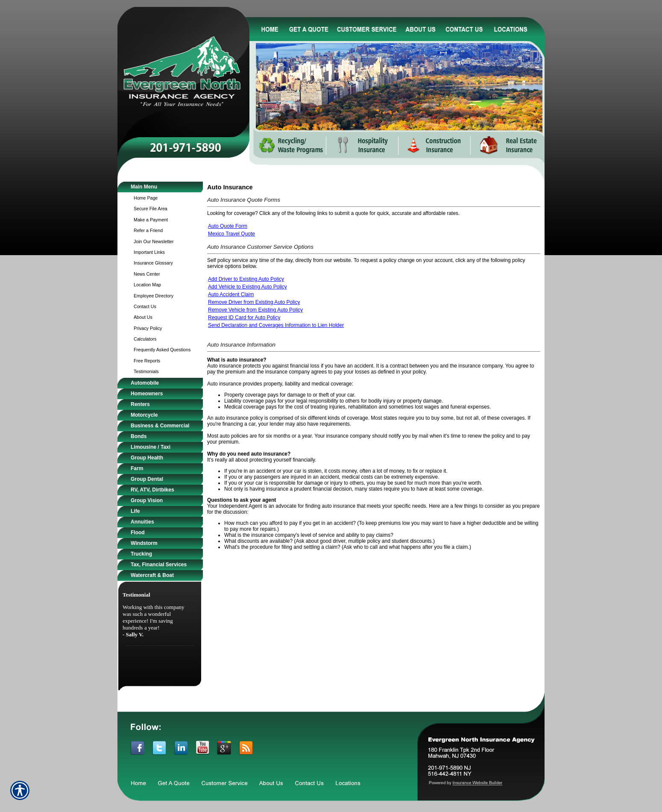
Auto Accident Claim (231, 294)
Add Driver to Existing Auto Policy (246, 279)
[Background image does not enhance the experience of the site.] (160, 187)
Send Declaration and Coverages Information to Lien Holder (276, 325)
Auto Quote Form (228, 226)
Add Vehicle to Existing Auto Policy (248, 287)
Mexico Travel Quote (231, 234)
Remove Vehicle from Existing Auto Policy (255, 310)
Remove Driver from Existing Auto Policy (254, 302)
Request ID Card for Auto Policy (244, 318)
